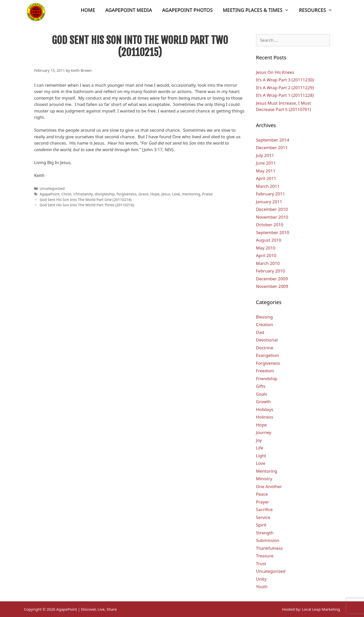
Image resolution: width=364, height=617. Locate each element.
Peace (262, 494)
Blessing (265, 317)
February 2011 (271, 194)
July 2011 (265, 155)
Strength (265, 533)
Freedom (265, 371)
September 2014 (273, 140)
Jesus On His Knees (275, 72)
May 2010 (266, 248)
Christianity (83, 194)
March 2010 (268, 263)
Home (88, 10)
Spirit (261, 525)
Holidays (265, 409)
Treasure (265, 556)
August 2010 (269, 240)
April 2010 (266, 255)
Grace (143, 194)
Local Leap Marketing (321, 609)
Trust (261, 564)
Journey (264, 432)
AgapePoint (50, 194)
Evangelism (268, 355)
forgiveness (127, 194)
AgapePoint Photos (188, 10)
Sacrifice (264, 509)
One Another (269, 486)
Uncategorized (52, 188)
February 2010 (271, 271)
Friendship (267, 379)
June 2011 (266, 163)
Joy (259, 440)
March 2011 (268, 186)
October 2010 (270, 225)
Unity (261, 579)
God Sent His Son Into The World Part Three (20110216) (87, 205)
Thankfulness (269, 548)
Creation (265, 324)
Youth (262, 587)
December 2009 (272, 279)
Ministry (264, 479)
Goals (262, 394)
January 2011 (269, 202)
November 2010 (272, 217)
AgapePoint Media (129, 10)
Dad (260, 332)
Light (261, 456)
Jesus (166, 194)
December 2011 (272, 147)
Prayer (263, 502)
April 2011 (266, 178)
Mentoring (267, 471)
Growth (264, 402)
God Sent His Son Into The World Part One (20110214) (86, 200)
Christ (66, 194)
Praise (207, 194)
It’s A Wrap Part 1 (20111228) (285, 95)
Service (263, 517)
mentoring (191, 194)
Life (260, 448)
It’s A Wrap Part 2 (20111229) (285, 88)
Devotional (267, 340)
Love (176, 194)
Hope (155, 194)
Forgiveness (268, 363)
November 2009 (272, 286)
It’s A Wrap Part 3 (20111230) (285, 80)
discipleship (105, 194)
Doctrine (265, 348)
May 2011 (266, 171)
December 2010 (272, 209)
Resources (318, 10)
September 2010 (273, 232)
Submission (268, 540)
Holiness (265, 417)
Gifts (261, 386)
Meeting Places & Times (258, 10)
